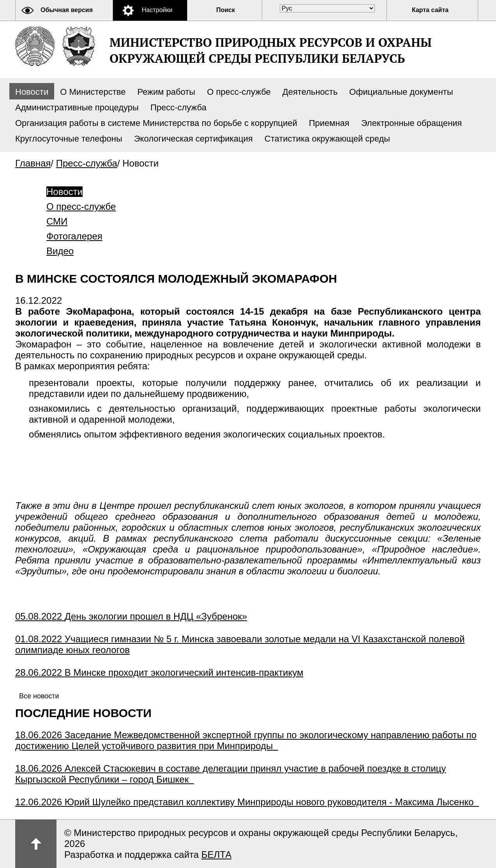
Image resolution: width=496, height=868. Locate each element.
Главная (33, 163)
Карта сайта (430, 10)
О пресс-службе (239, 92)
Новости (32, 92)
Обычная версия (67, 10)
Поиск (226, 10)
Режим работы (167, 92)
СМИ (57, 221)
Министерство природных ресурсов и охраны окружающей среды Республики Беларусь (271, 50)
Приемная (329, 123)
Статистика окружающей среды (327, 139)
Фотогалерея (74, 236)
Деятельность (310, 92)
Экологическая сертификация (193, 139)
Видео (60, 251)
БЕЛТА (216, 855)
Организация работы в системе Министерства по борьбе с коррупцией (156, 123)
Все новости (39, 696)
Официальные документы (401, 92)
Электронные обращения (412, 123)
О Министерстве (93, 92)
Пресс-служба (178, 107)
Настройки (157, 10)
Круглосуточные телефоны (69, 139)
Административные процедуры (77, 107)
